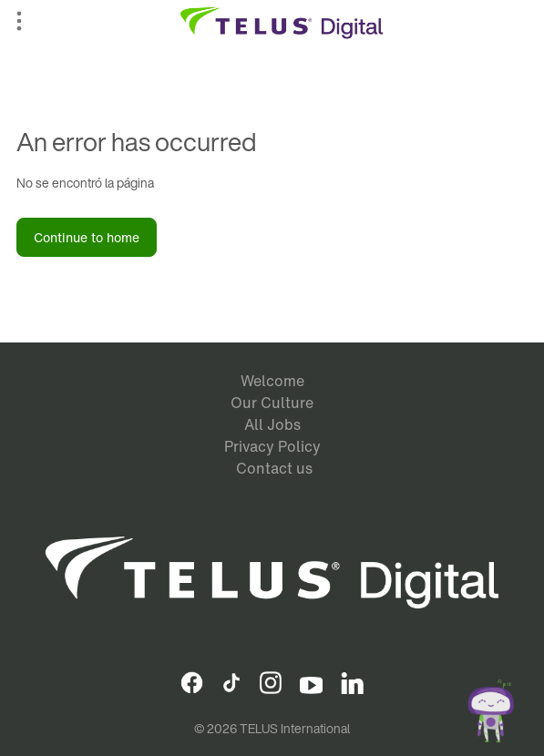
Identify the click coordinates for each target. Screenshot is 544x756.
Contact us (274, 468)
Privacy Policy (272, 446)
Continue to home (87, 237)
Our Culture (272, 403)
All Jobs (272, 424)
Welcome (272, 381)
